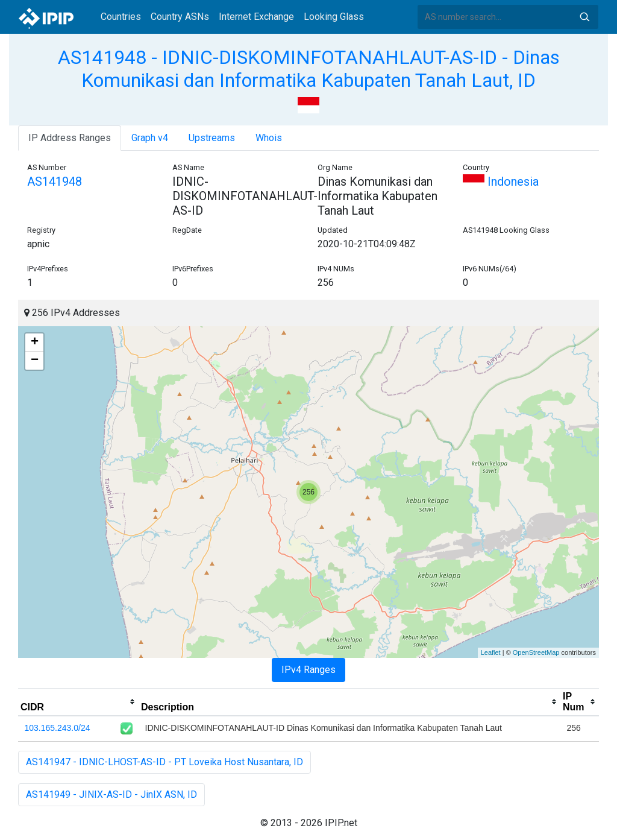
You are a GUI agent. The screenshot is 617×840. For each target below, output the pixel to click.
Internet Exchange (256, 17)
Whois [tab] (269, 138)
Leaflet (491, 652)
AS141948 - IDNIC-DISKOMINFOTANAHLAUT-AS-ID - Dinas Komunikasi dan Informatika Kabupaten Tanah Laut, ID (309, 69)
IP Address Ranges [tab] (70, 138)
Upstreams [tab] (212, 138)
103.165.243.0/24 (58, 728)
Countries (121, 17)
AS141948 (55, 182)
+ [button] (35, 343)
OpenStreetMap (536, 652)
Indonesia (501, 182)
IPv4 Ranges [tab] (308, 670)
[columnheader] (78, 702)
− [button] (35, 361)
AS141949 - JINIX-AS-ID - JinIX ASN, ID (111, 794)
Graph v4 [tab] (150, 138)
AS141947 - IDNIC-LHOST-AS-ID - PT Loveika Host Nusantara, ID (164, 762)
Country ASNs (180, 17)
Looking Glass (334, 17)
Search (584, 17)
